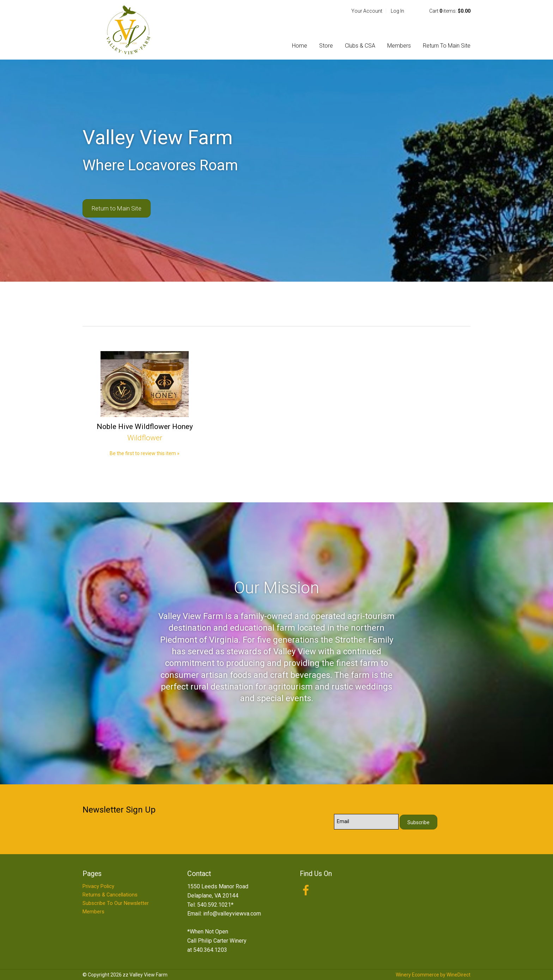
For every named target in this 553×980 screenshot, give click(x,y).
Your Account (367, 11)
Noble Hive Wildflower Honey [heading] (145, 427)
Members (399, 46)
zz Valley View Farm (128, 30)
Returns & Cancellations (110, 895)
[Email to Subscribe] (366, 822)
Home (300, 46)
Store (326, 46)
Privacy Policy (98, 886)
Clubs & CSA (360, 46)
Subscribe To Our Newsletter (116, 903)
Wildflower (145, 438)
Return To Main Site (447, 46)
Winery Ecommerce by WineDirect (433, 975)
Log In (397, 11)
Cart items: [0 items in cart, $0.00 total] (450, 11)
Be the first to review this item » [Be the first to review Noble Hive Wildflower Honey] (145, 453)
